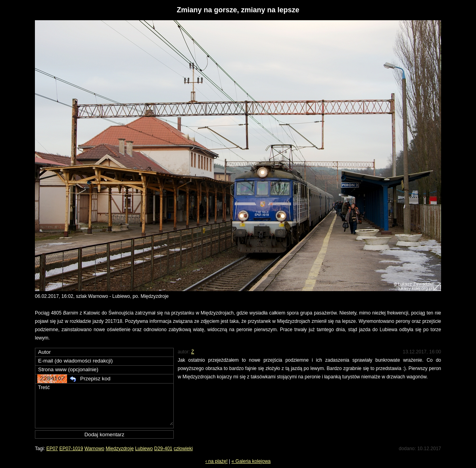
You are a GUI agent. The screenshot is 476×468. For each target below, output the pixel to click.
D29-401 (163, 449)
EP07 (52, 449)
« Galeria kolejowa (251, 461)
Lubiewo (144, 449)
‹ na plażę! (217, 461)
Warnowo (94, 449)
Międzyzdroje (120, 449)
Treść (105, 404)
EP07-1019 (71, 449)
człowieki (183, 449)
